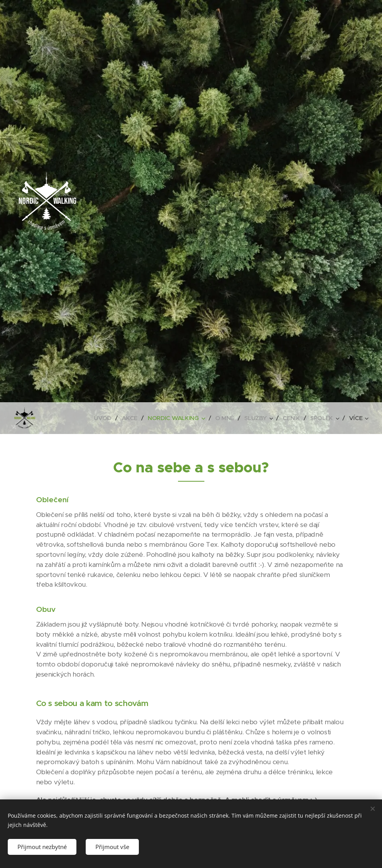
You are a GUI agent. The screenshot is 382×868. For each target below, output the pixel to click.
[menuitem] (100, 418)
